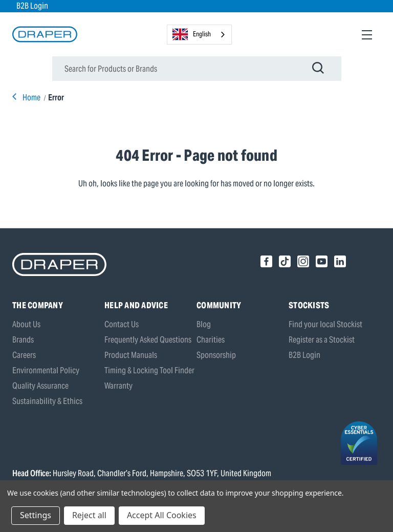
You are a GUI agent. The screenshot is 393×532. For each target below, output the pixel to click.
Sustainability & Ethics (47, 401)
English (192, 34)
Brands (23, 340)
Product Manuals (131, 355)
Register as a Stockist (322, 340)
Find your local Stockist (325, 324)
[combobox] (199, 35)
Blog (204, 324)
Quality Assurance (40, 386)
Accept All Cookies (162, 515)
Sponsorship (216, 355)
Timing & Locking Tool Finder (149, 370)
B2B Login (32, 6)
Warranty (118, 386)
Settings (36, 515)
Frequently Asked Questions (148, 340)
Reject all (89, 515)
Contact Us (122, 324)
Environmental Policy (46, 370)
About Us (26, 324)
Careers (24, 355)
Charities (211, 340)
